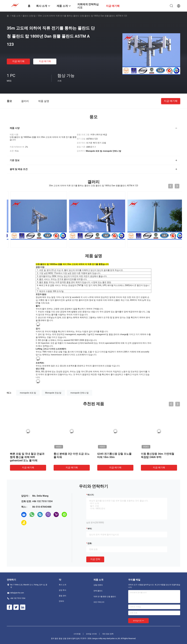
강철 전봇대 (98, 585)
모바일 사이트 (91, 634)
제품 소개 (16, 16)
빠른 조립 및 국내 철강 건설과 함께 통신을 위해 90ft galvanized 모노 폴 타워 (27, 457)
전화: (90, 543)
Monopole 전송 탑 (53, 393)
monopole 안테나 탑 (80, 393)
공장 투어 (63, 590)
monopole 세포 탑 (28, 393)
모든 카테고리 (99, 602)
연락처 (61, 601)
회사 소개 (63, 585)
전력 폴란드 (98, 591)
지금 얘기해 (18, 61)
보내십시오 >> (138, 621)
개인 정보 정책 (108, 634)
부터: (90, 529)
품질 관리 (63, 596)
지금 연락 (95, 559)
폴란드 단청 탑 (29, 16)
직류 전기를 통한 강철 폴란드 (105, 597)
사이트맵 (77, 634)
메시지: (91, 495)
